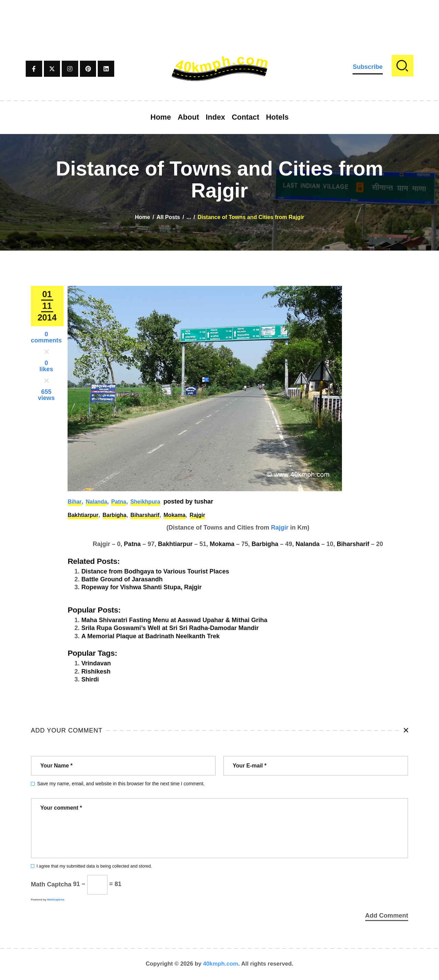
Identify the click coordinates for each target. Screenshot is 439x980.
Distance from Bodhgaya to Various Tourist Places (155, 571)
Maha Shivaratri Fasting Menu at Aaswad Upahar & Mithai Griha (174, 620)
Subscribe (367, 67)
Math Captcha (51, 884)
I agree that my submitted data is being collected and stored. (94, 866)
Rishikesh (96, 672)
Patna (119, 502)
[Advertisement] (219, 15)
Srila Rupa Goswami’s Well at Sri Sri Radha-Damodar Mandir (170, 628)
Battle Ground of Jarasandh (122, 579)
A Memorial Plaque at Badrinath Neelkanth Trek (150, 636)
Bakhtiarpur (83, 515)
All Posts (168, 217)
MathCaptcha (56, 900)
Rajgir (197, 515)
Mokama (175, 515)
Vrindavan (96, 663)
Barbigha (114, 515)
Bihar (75, 502)
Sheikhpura (145, 502)
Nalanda (96, 502)
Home (142, 217)
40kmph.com (221, 964)
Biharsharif (145, 515)
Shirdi (90, 679)
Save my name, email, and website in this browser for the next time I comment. (121, 784)
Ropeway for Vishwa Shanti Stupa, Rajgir (141, 587)
